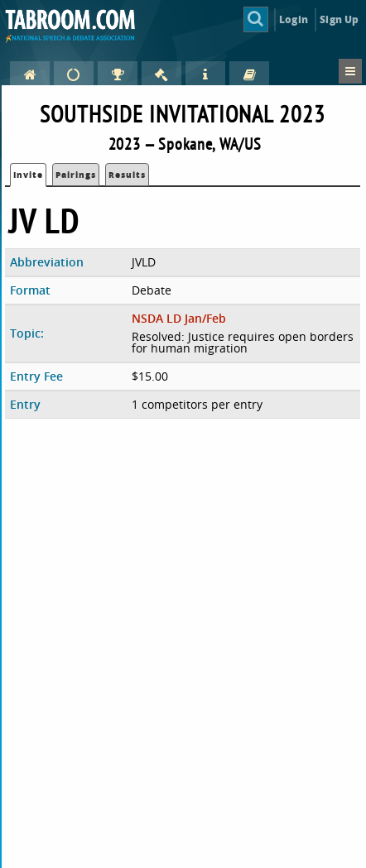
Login (294, 19)
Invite (28, 175)
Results (127, 175)
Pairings (76, 175)
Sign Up (339, 19)
